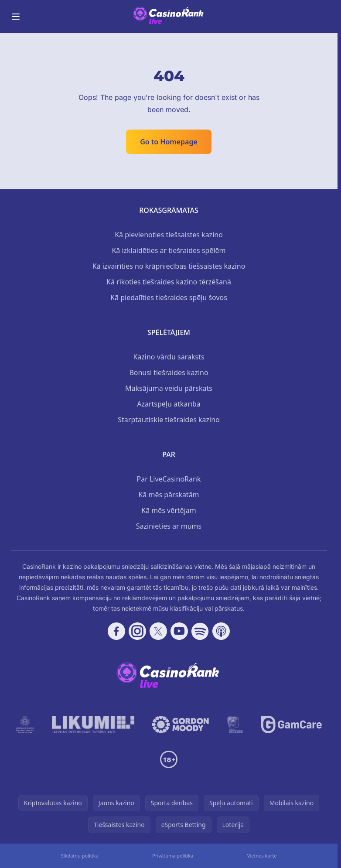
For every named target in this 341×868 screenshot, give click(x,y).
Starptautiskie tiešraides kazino (169, 420)
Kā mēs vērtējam (169, 510)
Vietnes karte (262, 856)
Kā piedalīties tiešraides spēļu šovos (169, 297)
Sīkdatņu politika (80, 856)
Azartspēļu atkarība (169, 404)
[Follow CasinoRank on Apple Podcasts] (221, 631)
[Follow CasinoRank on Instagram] (137, 631)
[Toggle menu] (16, 17)
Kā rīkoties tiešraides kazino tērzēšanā (169, 282)
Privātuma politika (173, 856)
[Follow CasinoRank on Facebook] (116, 631)
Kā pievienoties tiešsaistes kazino (169, 235)
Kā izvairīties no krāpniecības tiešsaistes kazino (169, 266)
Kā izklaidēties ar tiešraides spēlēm (169, 250)
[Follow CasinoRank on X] (158, 631)
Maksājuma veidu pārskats (169, 388)
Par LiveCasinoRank (169, 479)
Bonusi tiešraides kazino (169, 372)
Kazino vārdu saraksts (169, 357)
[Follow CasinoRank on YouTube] (179, 631)
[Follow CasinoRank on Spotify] (200, 631)
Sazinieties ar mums (169, 526)
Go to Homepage (169, 142)
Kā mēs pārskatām (169, 495)
